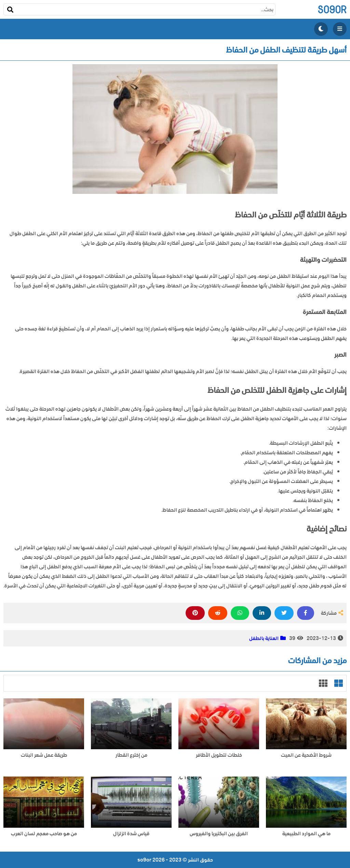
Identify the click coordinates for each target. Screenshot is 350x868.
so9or (332, 9)
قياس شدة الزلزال (131, 834)
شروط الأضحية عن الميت (306, 755)
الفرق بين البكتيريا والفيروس (219, 834)
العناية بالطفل (264, 638)
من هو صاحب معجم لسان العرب (44, 834)
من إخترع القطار (131, 755)
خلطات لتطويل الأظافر (219, 755)
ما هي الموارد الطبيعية (306, 834)
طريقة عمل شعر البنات (44, 755)
